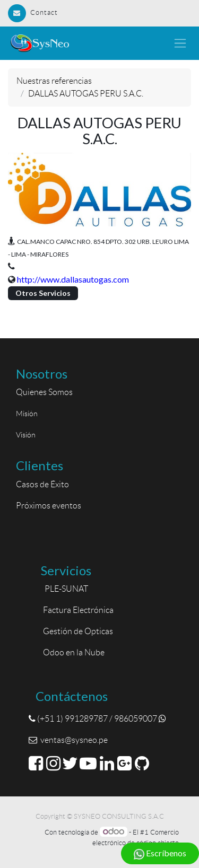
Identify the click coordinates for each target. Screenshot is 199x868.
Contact (33, 12)
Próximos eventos (49, 506)
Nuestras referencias (54, 81)
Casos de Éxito (44, 484)
